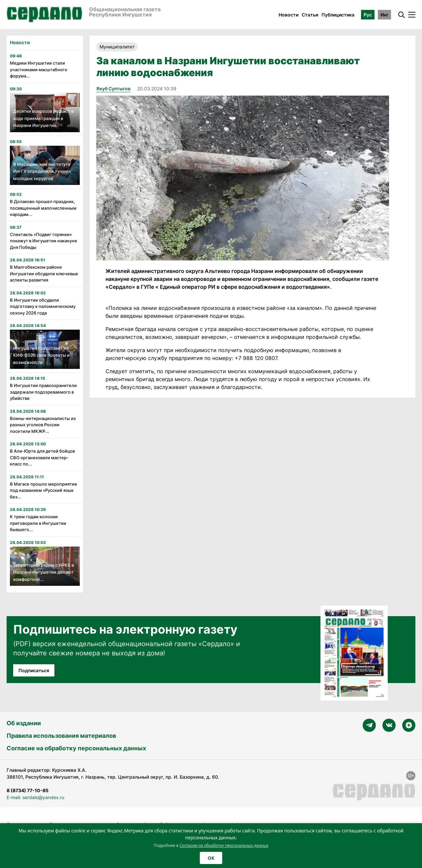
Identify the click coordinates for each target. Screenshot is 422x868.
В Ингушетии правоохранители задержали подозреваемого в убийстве (43, 392)
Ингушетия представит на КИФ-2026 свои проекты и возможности (41, 355)
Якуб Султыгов (113, 89)
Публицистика (338, 15)
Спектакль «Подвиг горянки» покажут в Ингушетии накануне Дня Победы (44, 241)
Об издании (24, 723)
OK (211, 858)
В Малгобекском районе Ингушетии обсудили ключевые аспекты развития (44, 273)
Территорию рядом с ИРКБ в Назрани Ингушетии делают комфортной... (44, 572)
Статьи (310, 15)
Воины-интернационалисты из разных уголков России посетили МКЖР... (43, 425)
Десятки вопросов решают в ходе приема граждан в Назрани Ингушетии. (43, 118)
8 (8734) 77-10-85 (28, 790)
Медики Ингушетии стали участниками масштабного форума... (39, 69)
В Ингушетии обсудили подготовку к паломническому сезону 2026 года (43, 306)
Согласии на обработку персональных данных (224, 845)
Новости (288, 15)
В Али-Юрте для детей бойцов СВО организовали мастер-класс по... (42, 457)
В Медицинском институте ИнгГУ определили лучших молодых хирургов (42, 171)
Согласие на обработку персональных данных (76, 748)
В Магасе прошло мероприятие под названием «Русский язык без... (44, 490)
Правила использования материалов (61, 736)
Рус (368, 15)
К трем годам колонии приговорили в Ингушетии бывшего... (38, 523)
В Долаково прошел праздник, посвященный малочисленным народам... (43, 208)
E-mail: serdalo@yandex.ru (35, 797)
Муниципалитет (117, 47)
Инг (384, 15)
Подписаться (34, 670)
